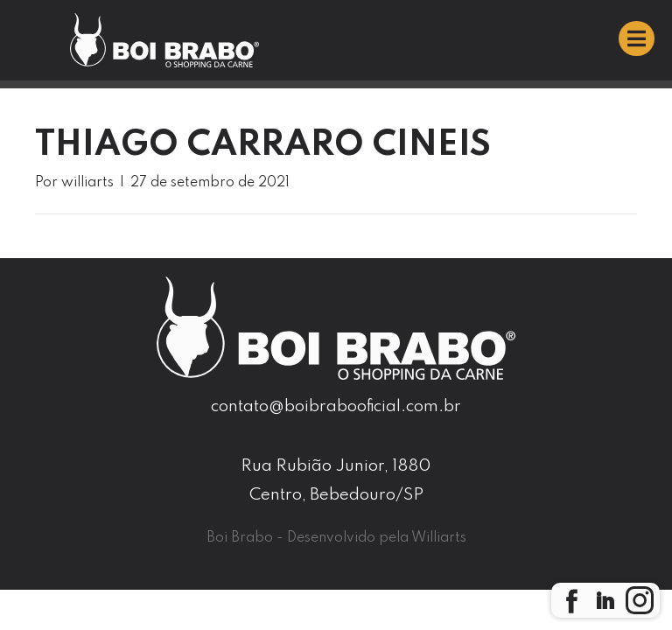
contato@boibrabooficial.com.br (336, 406)
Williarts (439, 538)
